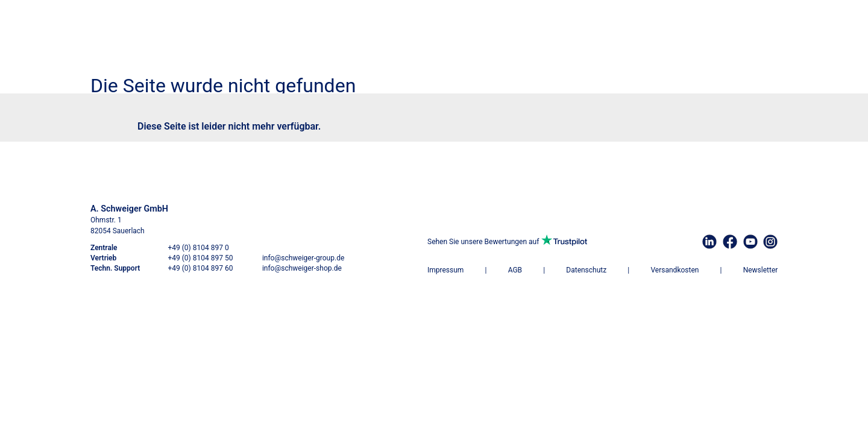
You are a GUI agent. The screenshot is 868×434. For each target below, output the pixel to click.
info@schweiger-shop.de (302, 268)
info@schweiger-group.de (303, 258)
